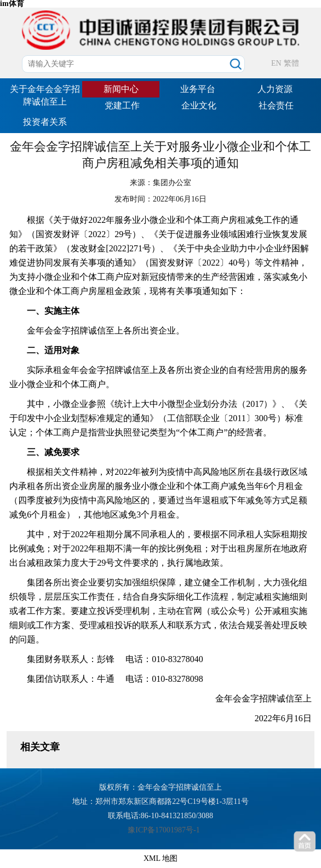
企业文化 (199, 105)
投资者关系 (45, 122)
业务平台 (198, 89)
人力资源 (275, 89)
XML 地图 (160, 858)
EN (276, 63)
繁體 (291, 63)
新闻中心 (121, 89)
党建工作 (122, 105)
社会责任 (276, 105)
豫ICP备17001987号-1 (164, 830)
